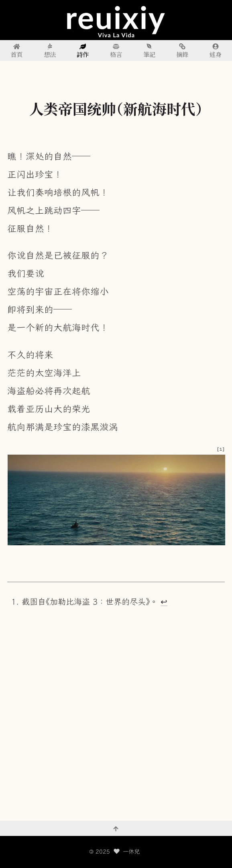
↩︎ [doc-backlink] (164, 602)
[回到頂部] (116, 828)
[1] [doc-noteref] (221, 449)
